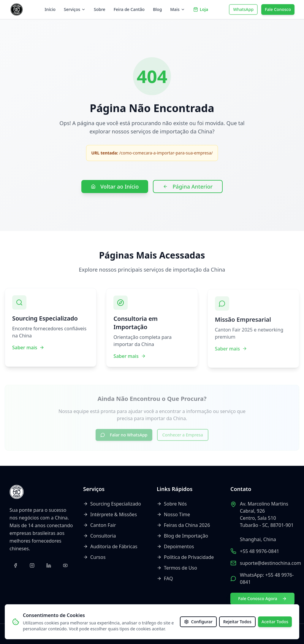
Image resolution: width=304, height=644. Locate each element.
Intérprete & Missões (110, 514)
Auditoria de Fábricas (110, 546)
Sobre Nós (172, 504)
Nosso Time (173, 514)
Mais (177, 9)
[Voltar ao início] (17, 9)
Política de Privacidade (185, 557)
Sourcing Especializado (112, 504)
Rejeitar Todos (237, 622)
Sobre (100, 9)
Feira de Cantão (129, 9)
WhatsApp (243, 9)
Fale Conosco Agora (262, 598)
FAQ (165, 578)
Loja (201, 9)
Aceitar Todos (275, 622)
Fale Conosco (278, 9)
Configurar (198, 622)
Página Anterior (188, 186)
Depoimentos (175, 546)
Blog (157, 9)
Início (50, 9)
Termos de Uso (177, 568)
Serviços (75, 9)
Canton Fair (100, 525)
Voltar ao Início (115, 186)
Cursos (94, 557)
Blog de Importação (182, 536)
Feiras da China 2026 (183, 525)
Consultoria (100, 536)
